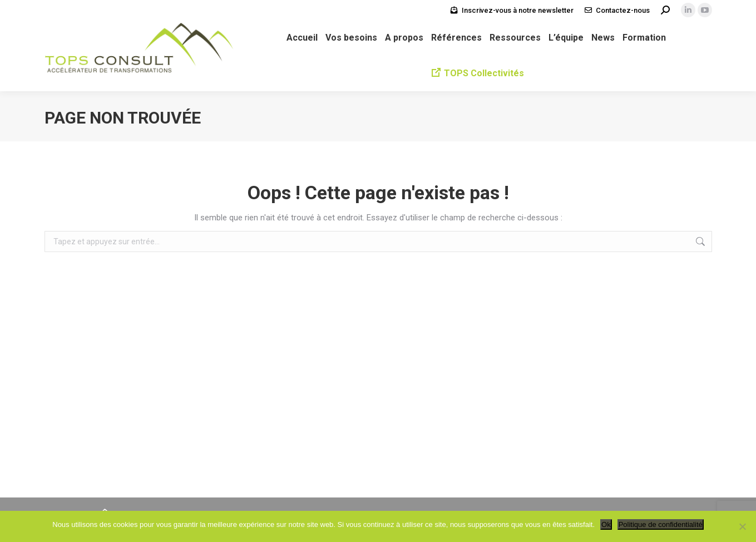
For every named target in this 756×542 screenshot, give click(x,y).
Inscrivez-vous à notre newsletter (518, 10)
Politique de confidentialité (661, 524)
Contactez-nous (623, 10)
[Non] (742, 526)
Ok (606, 524)
